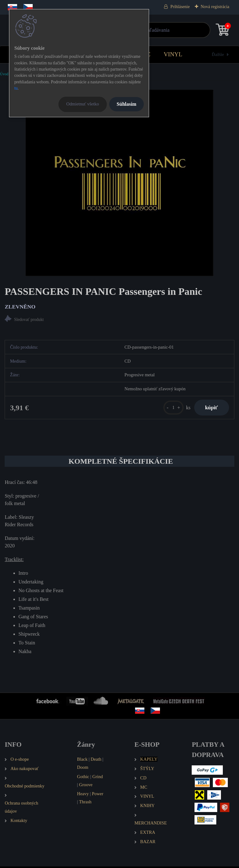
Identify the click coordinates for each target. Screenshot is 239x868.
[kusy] (170, 408)
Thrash (85, 804)
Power (98, 796)
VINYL (173, 54)
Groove (86, 786)
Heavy (83, 796)
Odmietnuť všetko (83, 104)
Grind (98, 778)
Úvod (4, 74)
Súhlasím (127, 104)
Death (96, 761)
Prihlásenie (180, 7)
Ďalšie (218, 54)
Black (82, 761)
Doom (83, 769)
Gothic (83, 778)
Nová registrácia (215, 7)
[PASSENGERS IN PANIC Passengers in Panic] (119, 183)
